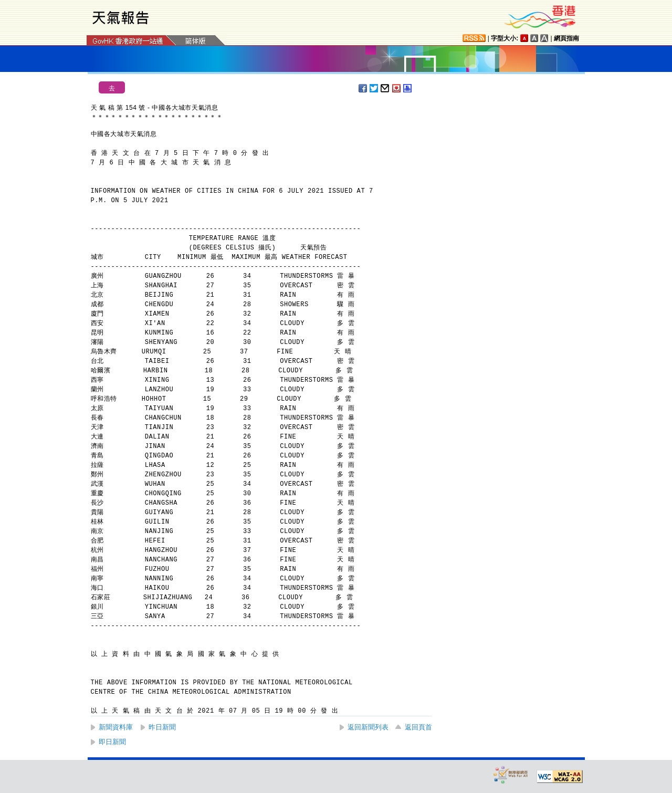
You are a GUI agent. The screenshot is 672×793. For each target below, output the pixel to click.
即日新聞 (112, 742)
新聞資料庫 (116, 727)
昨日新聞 (162, 727)
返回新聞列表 (368, 727)
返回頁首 (418, 727)
